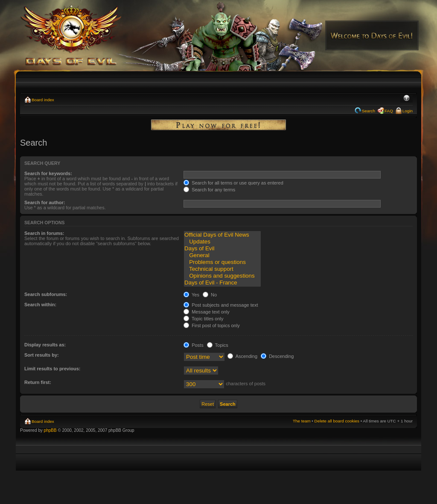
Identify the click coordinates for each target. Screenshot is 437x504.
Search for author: (45, 202)
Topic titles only (203, 319)
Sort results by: (42, 355)
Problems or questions (222, 262)
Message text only (207, 312)
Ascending (242, 356)
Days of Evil (222, 249)
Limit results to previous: (52, 369)
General (222, 255)
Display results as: (45, 345)
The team (302, 421)
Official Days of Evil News (222, 235)
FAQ (389, 111)
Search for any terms (209, 190)
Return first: (38, 382)
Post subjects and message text (221, 305)
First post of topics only (212, 325)
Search (369, 111)
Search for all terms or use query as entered (233, 183)
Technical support (222, 269)
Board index (43, 100)
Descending (277, 356)
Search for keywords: (48, 173)
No (210, 295)
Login (408, 111)
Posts (194, 345)
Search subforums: (46, 294)
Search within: (40, 305)
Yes (191, 295)
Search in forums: (44, 233)
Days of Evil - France (222, 283)
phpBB (50, 430)
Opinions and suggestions (222, 276)
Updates (222, 242)
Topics (218, 345)
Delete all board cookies (337, 421)
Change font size (406, 99)
